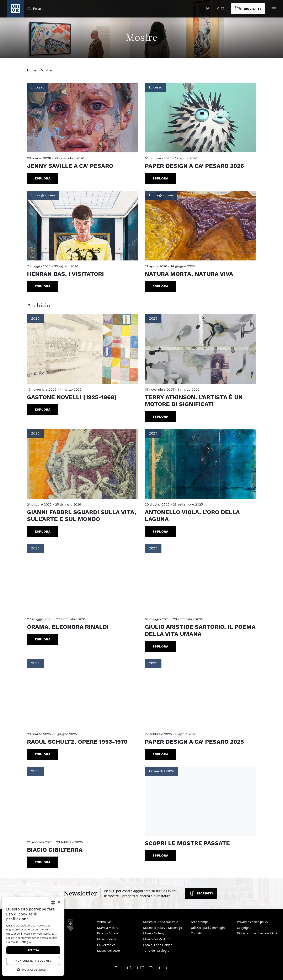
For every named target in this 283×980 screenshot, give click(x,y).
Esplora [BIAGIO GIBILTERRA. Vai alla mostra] (43, 862)
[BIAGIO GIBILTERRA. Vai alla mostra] (83, 801)
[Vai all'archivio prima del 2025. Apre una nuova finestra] (201, 801)
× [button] (59, 902)
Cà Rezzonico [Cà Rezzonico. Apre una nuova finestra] (106, 945)
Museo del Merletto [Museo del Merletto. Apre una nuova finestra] (157, 939)
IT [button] (223, 9)
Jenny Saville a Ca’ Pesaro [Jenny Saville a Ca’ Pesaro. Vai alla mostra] (70, 166)
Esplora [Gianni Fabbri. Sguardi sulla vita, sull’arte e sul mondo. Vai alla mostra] (43, 531)
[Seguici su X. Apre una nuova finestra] (152, 968)
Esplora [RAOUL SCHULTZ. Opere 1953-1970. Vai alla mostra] (43, 754)
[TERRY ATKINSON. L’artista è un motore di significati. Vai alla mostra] (201, 349)
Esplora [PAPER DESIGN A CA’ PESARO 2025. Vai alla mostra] (160, 754)
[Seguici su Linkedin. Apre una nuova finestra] (140, 968)
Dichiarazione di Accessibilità (257, 933)
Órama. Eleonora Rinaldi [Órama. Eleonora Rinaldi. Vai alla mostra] (68, 627)
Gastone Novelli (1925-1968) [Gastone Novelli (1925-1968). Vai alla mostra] (72, 397)
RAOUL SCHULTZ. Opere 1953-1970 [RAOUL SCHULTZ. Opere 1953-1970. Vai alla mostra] (77, 742)
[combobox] (53, 903)
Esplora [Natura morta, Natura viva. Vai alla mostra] (160, 286)
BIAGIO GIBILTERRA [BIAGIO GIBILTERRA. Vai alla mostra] (55, 850)
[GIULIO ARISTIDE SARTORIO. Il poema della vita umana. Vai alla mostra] (201, 579)
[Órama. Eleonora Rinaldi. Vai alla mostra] (83, 579)
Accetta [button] (33, 950)
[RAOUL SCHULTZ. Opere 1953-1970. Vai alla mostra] (83, 694)
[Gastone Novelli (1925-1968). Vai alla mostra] (83, 349)
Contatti (197, 933)
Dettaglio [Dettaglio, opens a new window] (25, 942)
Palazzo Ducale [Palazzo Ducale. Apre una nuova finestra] (108, 933)
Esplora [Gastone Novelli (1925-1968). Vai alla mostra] (43, 409)
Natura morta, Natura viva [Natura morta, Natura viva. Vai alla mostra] (189, 274)
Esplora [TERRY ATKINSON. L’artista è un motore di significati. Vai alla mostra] (160, 417)
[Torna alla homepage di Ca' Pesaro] (25, 9)
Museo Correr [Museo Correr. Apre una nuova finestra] (107, 939)
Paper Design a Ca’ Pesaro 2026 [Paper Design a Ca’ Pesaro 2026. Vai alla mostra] (194, 166)
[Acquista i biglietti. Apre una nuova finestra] (248, 9)
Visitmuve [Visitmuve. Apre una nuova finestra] (104, 922)
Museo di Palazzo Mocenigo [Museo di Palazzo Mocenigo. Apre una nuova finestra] (163, 928)
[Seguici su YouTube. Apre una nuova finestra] (163, 968)
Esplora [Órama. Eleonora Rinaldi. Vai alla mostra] (43, 639)
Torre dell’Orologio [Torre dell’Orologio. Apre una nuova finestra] (156, 951)
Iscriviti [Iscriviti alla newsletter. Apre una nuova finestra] (201, 893)
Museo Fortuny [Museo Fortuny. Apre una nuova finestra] (154, 933)
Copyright (244, 928)
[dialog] (33, 937)
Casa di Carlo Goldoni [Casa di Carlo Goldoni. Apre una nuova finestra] (158, 945)
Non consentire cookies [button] (33, 961)
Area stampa (200, 922)
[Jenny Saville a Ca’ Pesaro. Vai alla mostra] (83, 118)
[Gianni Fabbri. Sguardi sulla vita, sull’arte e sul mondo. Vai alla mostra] (83, 464)
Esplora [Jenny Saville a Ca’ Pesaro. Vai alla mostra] (43, 178)
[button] (274, 9)
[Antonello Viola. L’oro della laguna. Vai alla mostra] (201, 464)
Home (32, 70)
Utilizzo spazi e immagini (208, 928)
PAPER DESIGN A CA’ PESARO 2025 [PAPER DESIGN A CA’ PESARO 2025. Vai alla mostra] (194, 742)
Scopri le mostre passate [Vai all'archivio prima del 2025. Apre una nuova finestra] (187, 843)
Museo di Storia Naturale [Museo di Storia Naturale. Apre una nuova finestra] (161, 922)
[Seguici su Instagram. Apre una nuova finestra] (119, 968)
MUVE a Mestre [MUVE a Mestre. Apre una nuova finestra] (108, 928)
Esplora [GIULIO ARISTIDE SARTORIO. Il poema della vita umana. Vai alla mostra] (160, 646)
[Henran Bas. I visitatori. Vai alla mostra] (83, 226)
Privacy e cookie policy (252, 922)
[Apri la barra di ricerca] (208, 9)
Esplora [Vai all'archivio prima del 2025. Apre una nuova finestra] (160, 855)
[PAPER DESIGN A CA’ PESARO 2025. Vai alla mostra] (201, 694)
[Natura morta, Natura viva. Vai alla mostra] (201, 226)
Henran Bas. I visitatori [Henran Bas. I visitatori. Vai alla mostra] (65, 274)
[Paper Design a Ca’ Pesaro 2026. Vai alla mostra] (201, 118)
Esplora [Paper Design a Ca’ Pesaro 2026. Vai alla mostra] (160, 178)
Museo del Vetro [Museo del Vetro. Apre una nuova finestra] (108, 951)
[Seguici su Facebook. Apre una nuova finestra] (129, 968)
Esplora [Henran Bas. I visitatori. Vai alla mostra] (43, 286)
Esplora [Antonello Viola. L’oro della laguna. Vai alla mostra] (160, 531)
